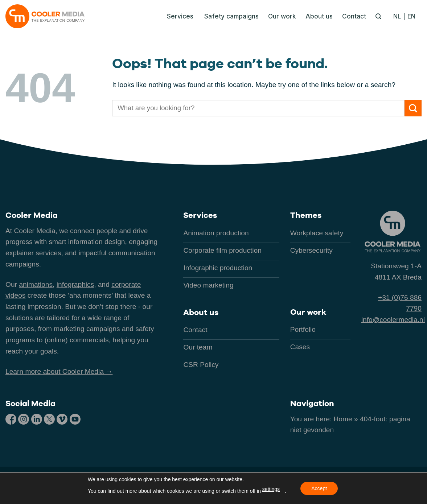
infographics (75, 284)
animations (36, 284)
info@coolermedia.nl (393, 320)
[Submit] (413, 108)
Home (343, 419)
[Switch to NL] (399, 16)
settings (271, 489)
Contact (354, 16)
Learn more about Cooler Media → (59, 371)
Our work (282, 16)
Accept (319, 488)
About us (319, 16)
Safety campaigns (231, 16)
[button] (178, 16)
